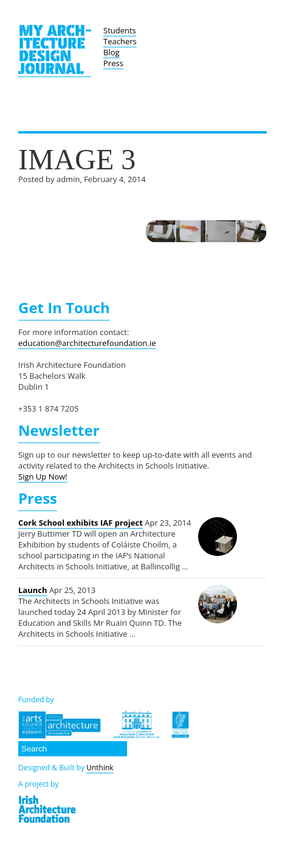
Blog (112, 52)
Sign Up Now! (43, 476)
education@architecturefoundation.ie (87, 343)
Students (120, 30)
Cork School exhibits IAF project (81, 523)
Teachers (120, 41)
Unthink (100, 768)
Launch (33, 590)
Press (113, 63)
